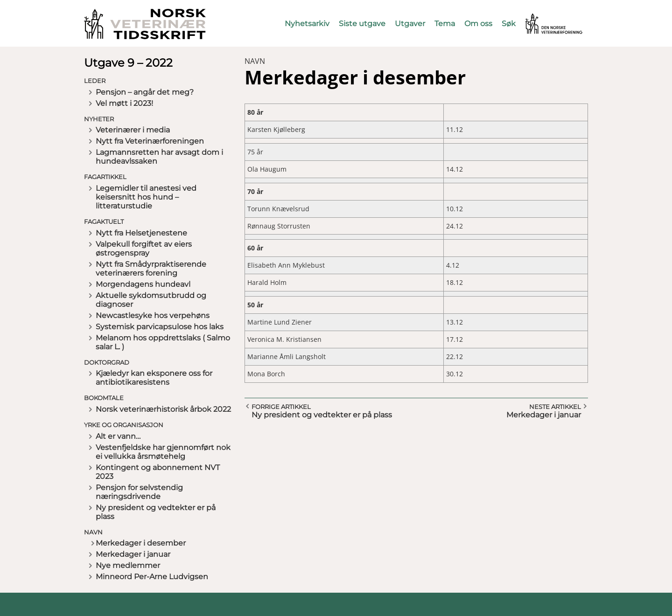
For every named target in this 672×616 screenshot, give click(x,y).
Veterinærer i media (133, 130)
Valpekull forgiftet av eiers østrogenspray (144, 249)
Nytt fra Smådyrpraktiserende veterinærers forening (151, 269)
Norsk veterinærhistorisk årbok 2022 (163, 409)
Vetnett (539, 17)
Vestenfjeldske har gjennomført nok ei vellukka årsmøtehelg (163, 452)
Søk (509, 24)
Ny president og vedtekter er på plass (156, 512)
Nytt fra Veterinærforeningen (150, 141)
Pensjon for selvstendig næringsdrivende (139, 492)
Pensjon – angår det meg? (145, 92)
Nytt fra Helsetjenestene (141, 233)
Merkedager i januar (133, 554)
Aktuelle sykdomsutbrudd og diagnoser (151, 300)
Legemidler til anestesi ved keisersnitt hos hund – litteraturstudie (146, 197)
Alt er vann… (118, 436)
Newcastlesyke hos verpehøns (153, 315)
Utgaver (410, 24)
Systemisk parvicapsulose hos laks (160, 327)
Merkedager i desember (141, 543)
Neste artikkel (555, 407)
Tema (445, 24)
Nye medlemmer (128, 565)
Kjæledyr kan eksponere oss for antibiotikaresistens (154, 378)
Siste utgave (362, 24)
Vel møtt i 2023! (124, 103)
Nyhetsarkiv (307, 24)
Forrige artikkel (281, 407)
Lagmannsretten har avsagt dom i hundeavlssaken (159, 157)
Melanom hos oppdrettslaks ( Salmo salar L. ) (163, 342)
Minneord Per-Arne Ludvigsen (152, 577)
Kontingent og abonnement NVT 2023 (158, 472)
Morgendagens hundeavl (143, 284)
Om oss (478, 24)
